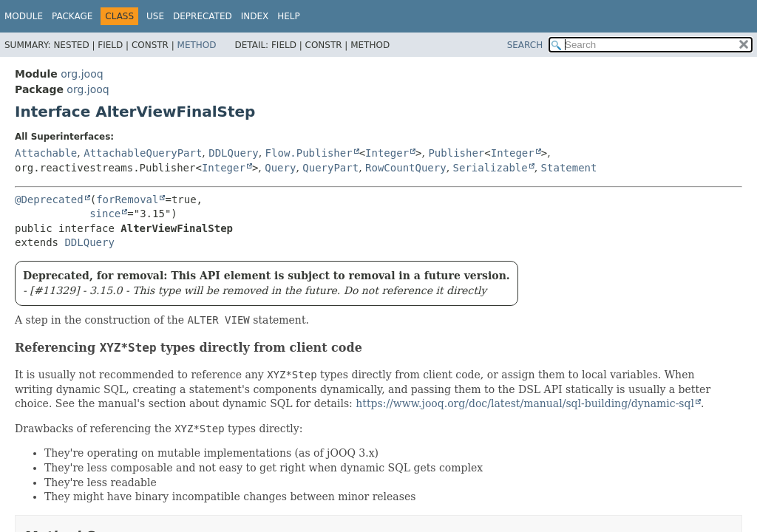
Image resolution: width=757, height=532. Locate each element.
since (105, 214)
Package (72, 16)
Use (155, 16)
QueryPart (330, 168)
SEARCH (525, 45)
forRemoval (127, 199)
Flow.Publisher (309, 153)
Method (197, 45)
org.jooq (82, 74)
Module (24, 16)
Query (280, 168)
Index (255, 16)
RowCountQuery (406, 168)
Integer (387, 153)
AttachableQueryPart (143, 153)
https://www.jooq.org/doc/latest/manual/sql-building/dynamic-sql (525, 403)
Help (289, 16)
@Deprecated (49, 199)
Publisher (456, 153)
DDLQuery (233, 153)
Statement (569, 168)
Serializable (490, 168)
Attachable (46, 153)
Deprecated (203, 16)
